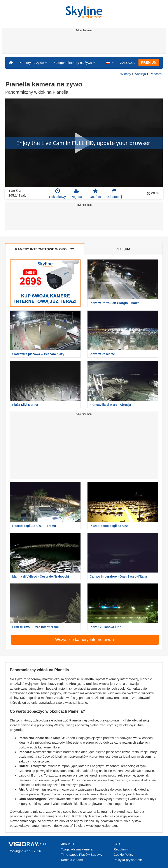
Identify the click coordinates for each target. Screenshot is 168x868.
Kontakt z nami (72, 860)
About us (67, 844)
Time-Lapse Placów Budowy (82, 855)
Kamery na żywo (33, 63)
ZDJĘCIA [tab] (123, 249)
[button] (110, 63)
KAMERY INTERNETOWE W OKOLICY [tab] (45, 249)
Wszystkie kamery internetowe (85, 640)
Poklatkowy (58, 193)
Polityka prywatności (128, 860)
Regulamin (121, 849)
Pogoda (76, 193)
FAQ (117, 844)
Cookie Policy (123, 855)
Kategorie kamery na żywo (74, 63)
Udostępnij (114, 193)
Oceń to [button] (95, 193)
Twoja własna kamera (77, 849)
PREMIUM (149, 62)
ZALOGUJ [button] (128, 63)
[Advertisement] (83, 43)
